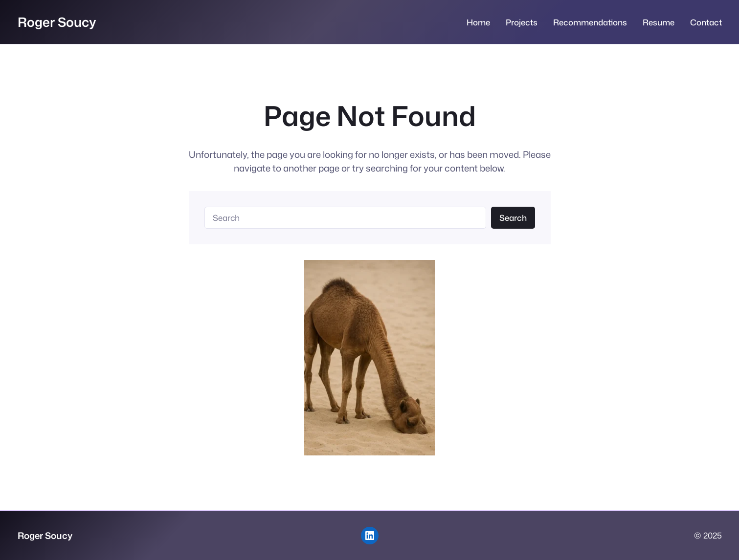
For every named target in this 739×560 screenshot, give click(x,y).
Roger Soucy (57, 22)
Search (513, 218)
